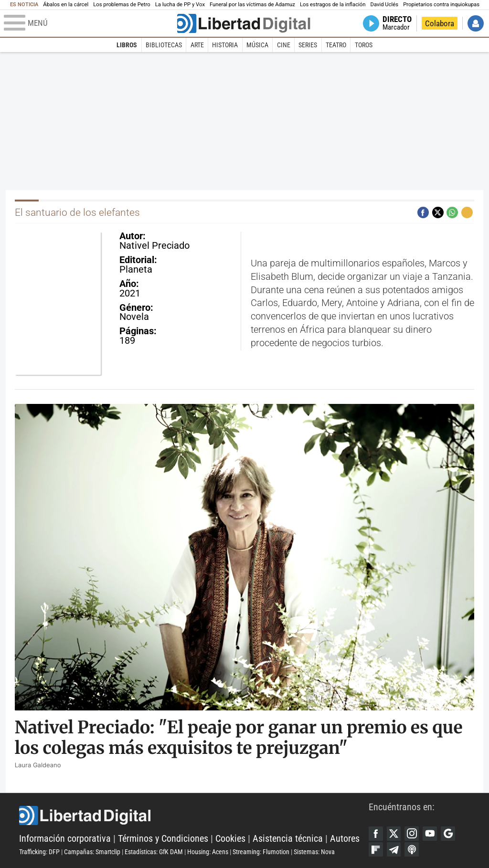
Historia (225, 45)
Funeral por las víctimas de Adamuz (252, 5)
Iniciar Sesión (476, 23)
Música (257, 45)
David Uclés (385, 5)
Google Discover (448, 834)
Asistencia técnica (288, 839)
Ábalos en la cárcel (66, 5)
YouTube (430, 834)
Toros (364, 45)
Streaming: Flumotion (261, 852)
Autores (345, 839)
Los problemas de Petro (122, 5)
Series (308, 45)
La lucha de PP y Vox (180, 5)
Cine (284, 45)
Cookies (230, 839)
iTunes (412, 849)
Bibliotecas (164, 45)
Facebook (376, 834)
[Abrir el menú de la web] (90, 23)
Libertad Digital (194, 815)
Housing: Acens (208, 852)
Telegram (394, 849)
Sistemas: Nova (314, 852)
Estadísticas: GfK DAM (154, 852)
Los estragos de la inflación (333, 5)
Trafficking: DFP (39, 852)
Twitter (394, 834)
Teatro (336, 45)
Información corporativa (65, 839)
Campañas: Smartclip (92, 852)
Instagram (412, 834)
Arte (197, 45)
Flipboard (376, 849)
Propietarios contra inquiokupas (441, 5)
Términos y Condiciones (163, 839)
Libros (127, 45)
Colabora (440, 23)
